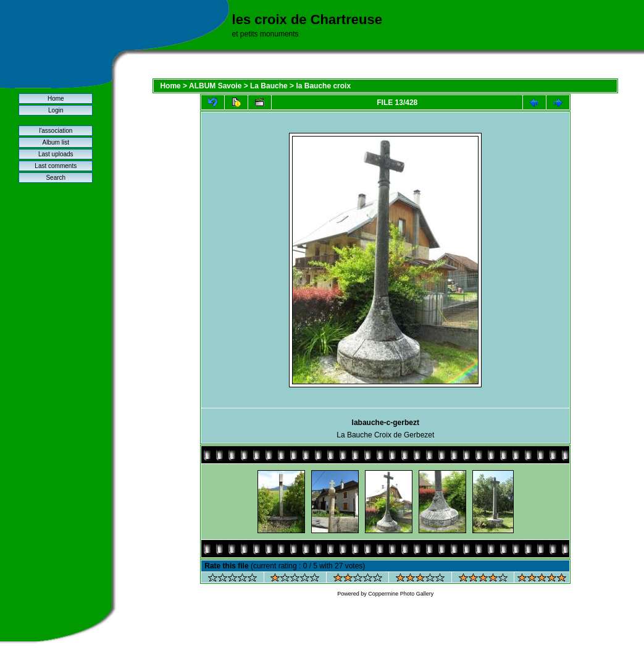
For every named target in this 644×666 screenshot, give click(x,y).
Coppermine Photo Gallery (401, 594)
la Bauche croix (323, 86)
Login (56, 110)
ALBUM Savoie (215, 86)
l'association (56, 131)
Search (56, 178)
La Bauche (269, 86)
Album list (56, 142)
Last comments (56, 166)
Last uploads (56, 154)
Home (56, 99)
